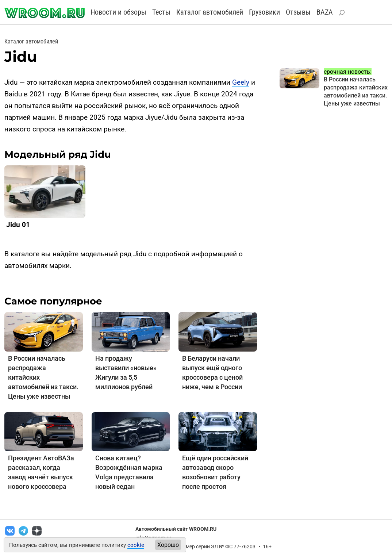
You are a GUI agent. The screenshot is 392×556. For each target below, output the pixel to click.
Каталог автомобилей (210, 12)
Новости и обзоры (118, 12)
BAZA (325, 12)
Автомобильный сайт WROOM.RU (176, 529)
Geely (241, 82)
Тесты (161, 12)
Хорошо (168, 545)
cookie (136, 545)
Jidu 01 (18, 225)
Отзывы (298, 12)
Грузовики (264, 12)
